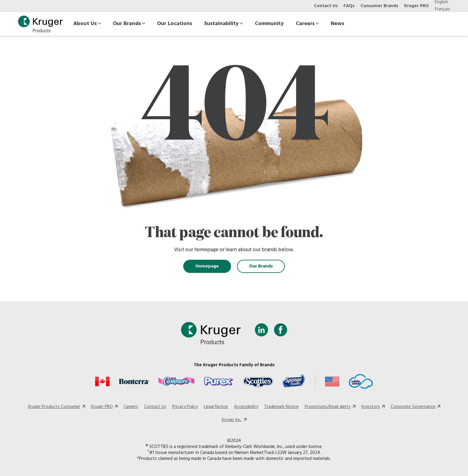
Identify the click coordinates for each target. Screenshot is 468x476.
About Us (87, 24)
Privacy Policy (185, 407)
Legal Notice (216, 407)
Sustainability (224, 24)
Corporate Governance (413, 407)
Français (442, 9)
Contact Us (326, 6)
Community (269, 24)
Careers (307, 24)
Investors (371, 407)
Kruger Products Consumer (54, 407)
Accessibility (246, 407)
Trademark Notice (281, 407)
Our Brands (129, 24)
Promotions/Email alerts (328, 407)
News (337, 24)
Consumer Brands (379, 6)
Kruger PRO (417, 6)
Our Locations (175, 24)
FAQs (349, 6)
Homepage (207, 266)
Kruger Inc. (232, 420)
